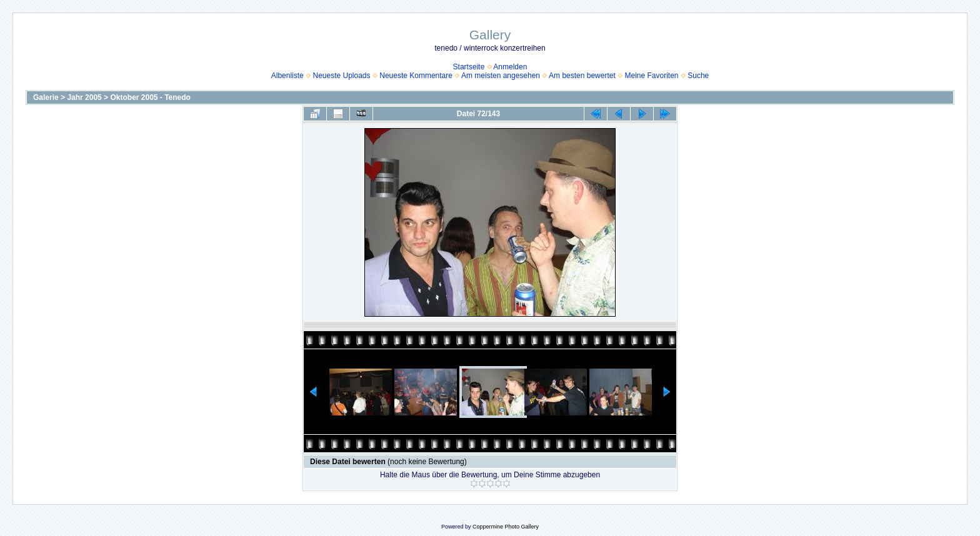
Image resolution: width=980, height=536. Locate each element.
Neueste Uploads (341, 76)
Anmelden (510, 67)
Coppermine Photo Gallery (506, 527)
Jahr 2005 (84, 97)
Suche (698, 76)
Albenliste (287, 76)
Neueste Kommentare (416, 76)
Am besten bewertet (582, 76)
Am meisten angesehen (501, 76)
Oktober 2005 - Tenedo (150, 97)
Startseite (469, 67)
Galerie (46, 97)
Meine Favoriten (651, 76)
